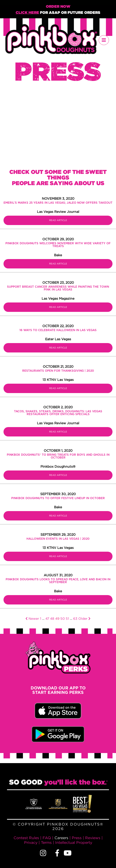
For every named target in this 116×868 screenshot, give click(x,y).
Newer (32, 618)
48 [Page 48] (52, 618)
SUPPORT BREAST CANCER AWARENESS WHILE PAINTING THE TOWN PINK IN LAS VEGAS (58, 288)
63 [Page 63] (75, 618)
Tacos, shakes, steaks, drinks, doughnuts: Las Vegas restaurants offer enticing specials (58, 413)
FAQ (47, 838)
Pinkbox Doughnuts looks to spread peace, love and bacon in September (58, 581)
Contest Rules (26, 838)
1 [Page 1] (41, 618)
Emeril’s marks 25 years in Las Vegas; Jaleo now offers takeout (58, 203)
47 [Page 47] (47, 618)
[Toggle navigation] (104, 40)
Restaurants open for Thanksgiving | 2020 (58, 371)
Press (77, 838)
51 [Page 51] (67, 618)
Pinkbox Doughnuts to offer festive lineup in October (58, 498)
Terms (46, 842)
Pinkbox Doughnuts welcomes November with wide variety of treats (58, 245)
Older (84, 618)
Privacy (31, 842)
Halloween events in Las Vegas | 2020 (58, 539)
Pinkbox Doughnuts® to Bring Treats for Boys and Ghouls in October (58, 456)
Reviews (93, 838)
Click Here (27, 13)
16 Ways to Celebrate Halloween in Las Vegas (58, 330)
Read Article (58, 220)
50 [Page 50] (63, 618)
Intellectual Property (74, 842)
